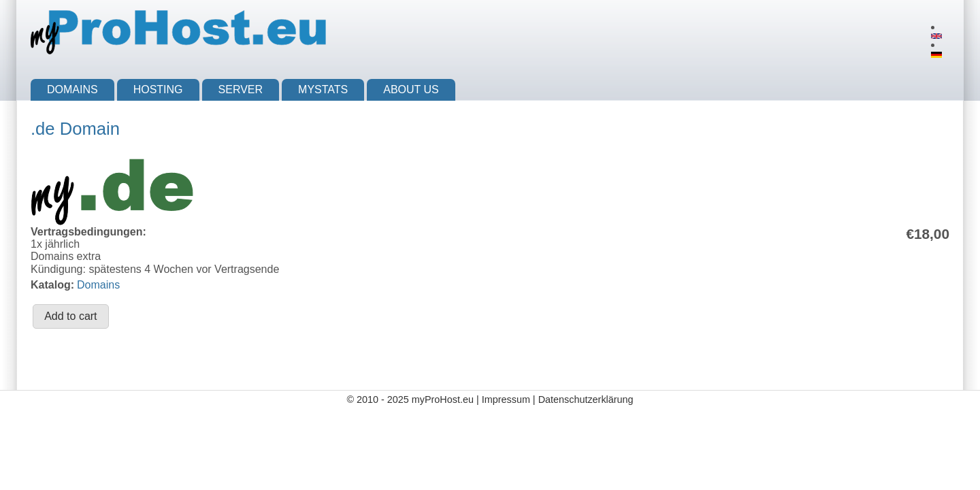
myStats (323, 89)
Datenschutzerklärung (586, 399)
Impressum (506, 399)
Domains (72, 89)
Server (241, 89)
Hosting (158, 89)
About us (411, 89)
